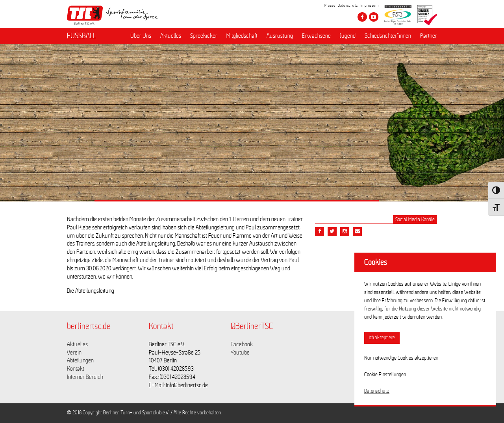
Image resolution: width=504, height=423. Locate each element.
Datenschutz (348, 6)
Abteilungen (80, 360)
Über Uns (141, 36)
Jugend (348, 36)
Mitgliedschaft (242, 36)
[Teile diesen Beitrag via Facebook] (320, 232)
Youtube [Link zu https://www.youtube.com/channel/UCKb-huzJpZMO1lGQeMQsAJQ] (240, 353)
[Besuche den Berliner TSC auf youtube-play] (374, 17)
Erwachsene (316, 36)
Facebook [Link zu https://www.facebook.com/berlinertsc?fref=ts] (242, 344)
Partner (429, 36)
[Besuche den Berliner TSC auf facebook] (362, 17)
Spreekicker (204, 36)
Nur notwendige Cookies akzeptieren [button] (401, 358)
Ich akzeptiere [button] (382, 338)
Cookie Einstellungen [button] (385, 375)
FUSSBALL (82, 36)
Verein (74, 353)
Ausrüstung (280, 36)
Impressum (370, 6)
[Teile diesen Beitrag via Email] (345, 232)
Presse (330, 6)
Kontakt (76, 369)
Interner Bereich (85, 377)
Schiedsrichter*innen (388, 36)
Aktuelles (171, 36)
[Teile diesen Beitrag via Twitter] (332, 232)
